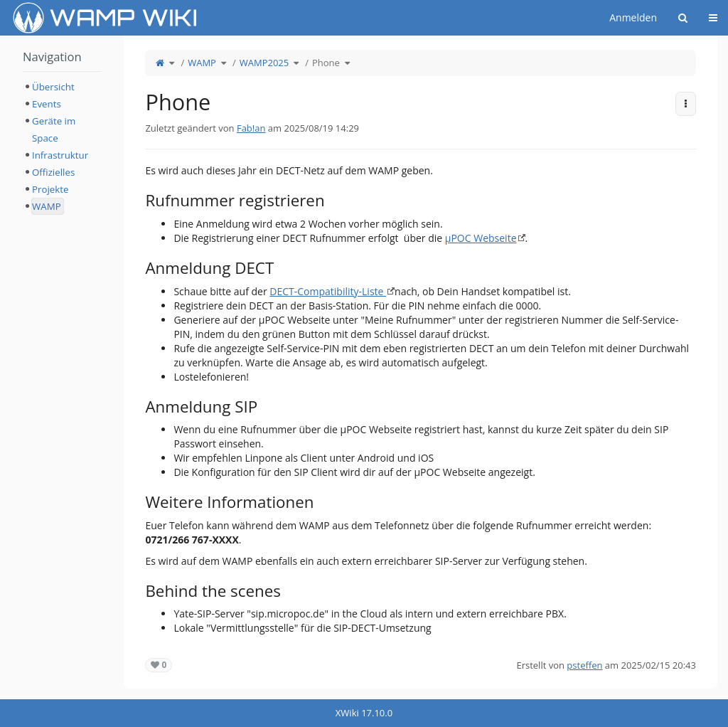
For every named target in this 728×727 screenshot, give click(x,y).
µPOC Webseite (481, 238)
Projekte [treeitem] (50, 189)
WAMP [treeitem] (47, 206)
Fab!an (251, 128)
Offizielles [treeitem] (53, 172)
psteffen (584, 665)
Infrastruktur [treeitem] (60, 155)
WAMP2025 (264, 63)
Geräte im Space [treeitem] (54, 129)
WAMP (202, 63)
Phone (326, 63)
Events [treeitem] (47, 104)
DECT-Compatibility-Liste (328, 291)
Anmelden (633, 17)
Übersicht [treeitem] (53, 87)
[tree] (62, 147)
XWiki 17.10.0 (364, 713)
